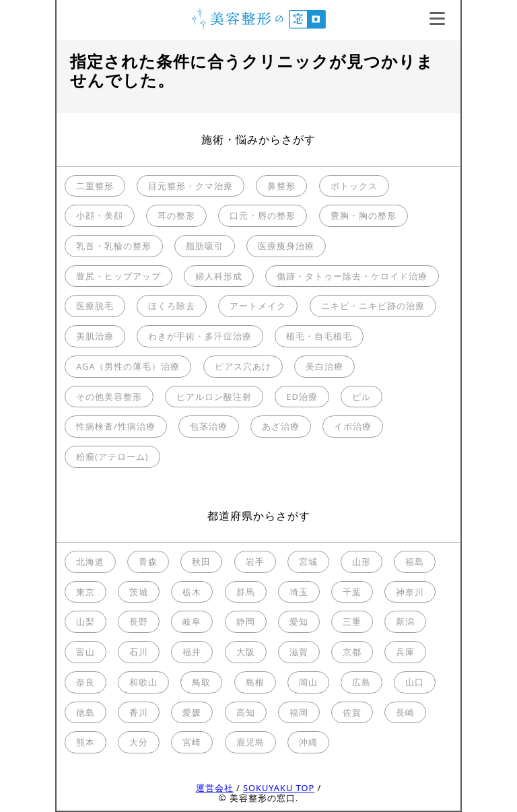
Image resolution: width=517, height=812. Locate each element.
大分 (139, 742)
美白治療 (324, 366)
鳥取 (201, 682)
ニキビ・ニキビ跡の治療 (373, 306)
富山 (85, 652)
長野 (139, 621)
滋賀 (299, 652)
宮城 (308, 562)
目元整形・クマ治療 (191, 186)
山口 (415, 682)
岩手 (255, 562)
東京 (85, 592)
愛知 (299, 621)
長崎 (405, 712)
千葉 (352, 592)
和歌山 (143, 682)
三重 (352, 621)
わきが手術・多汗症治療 (200, 336)
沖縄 (308, 742)
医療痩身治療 (286, 246)
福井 (192, 652)
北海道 (90, 562)
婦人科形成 (219, 276)
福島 (415, 562)
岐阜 (192, 621)
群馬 (246, 592)
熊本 (85, 742)
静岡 (246, 621)
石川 (139, 652)
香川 (139, 712)
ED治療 (302, 397)
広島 (361, 682)
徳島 (85, 712)
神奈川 (410, 592)
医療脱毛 (95, 306)
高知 (246, 712)
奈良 (85, 682)
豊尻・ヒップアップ (118, 276)
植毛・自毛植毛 (319, 336)
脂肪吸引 (205, 246)
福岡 (299, 712)
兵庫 (405, 652)
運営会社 (215, 788)
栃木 (192, 592)
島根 (255, 682)
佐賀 (352, 712)
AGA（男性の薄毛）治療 (128, 366)
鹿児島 (250, 742)
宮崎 (192, 742)
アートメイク (258, 306)
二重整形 (95, 186)
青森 (148, 562)
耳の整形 (176, 215)
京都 (352, 652)
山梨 (85, 621)
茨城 (139, 592)
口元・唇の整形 (263, 215)
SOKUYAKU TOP (279, 788)
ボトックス (354, 186)
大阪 (246, 652)
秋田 (201, 562)
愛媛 (192, 712)
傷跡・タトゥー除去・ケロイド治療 (352, 276)
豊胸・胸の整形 (364, 215)
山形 (361, 562)
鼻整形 (281, 186)
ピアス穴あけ (243, 366)
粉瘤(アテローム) (112, 456)
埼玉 (299, 592)
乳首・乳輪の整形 (114, 246)
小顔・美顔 (100, 215)
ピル (361, 397)
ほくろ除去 (172, 306)
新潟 (405, 621)
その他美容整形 (109, 397)
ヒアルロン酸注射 (214, 397)
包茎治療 (209, 426)
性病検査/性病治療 (116, 426)
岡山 (308, 682)
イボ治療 (353, 426)
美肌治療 (95, 336)
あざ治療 (281, 426)
